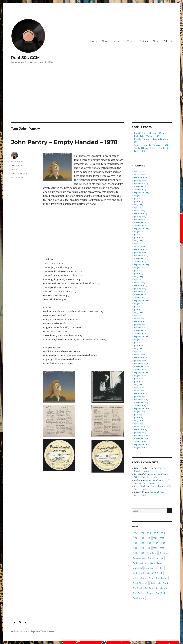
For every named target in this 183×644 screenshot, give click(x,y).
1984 (135, 543)
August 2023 (140, 268)
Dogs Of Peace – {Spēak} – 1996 (149, 133)
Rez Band (137, 588)
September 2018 (141, 445)
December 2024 (141, 220)
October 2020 (140, 370)
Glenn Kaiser (156, 563)
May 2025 (139, 205)
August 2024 (140, 232)
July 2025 (138, 199)
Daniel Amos (139, 558)
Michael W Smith (155, 573)
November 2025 (141, 187)
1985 (142, 543)
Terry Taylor (161, 593)
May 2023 (138, 277)
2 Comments (17, 177)
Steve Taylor (138, 593)
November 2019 (141, 403)
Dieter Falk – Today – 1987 (146, 136)
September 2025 (142, 193)
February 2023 (141, 286)
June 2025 (139, 202)
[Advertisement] (91, 101)
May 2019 (138, 421)
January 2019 (140, 433)
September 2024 (142, 229)
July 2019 (138, 415)
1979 (135, 538)
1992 (155, 548)
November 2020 (141, 367)
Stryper (150, 593)
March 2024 (140, 247)
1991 (149, 548)
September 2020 (142, 373)
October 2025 (140, 190)
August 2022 (140, 304)
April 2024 (139, 244)
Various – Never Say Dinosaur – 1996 (151, 145)
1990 (142, 548)
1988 (163, 543)
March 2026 (140, 175)
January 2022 (140, 325)
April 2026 (139, 172)
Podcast (144, 41)
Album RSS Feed (162, 41)
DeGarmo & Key (140, 563)
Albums (106, 41)
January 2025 (140, 217)
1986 (149, 543)
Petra (151, 578)
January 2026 (140, 181)
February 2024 (141, 250)
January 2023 (140, 289)
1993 (162, 548)
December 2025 (141, 184)
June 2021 (139, 346)
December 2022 (141, 292)
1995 (142, 553)
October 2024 (140, 226)
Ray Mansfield (18, 161)
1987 (156, 543)
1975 (142, 533)
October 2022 (140, 298)
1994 (135, 553)
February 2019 (141, 430)
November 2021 (141, 331)
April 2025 (139, 208)
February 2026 (141, 178)
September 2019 (141, 409)
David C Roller (140, 486)
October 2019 (140, 406)
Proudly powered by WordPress (40, 631)
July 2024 (138, 235)
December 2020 (141, 364)
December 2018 (141, 436)
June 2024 (139, 238)
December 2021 (141, 328)
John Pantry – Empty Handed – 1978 (64, 142)
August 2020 (140, 376)
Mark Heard (138, 573)
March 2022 (140, 319)
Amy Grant (152, 553)
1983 (162, 538)
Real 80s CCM (25, 58)
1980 (142, 538)
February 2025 (141, 214)
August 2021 (140, 340)
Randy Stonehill (140, 583)
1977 (156, 533)
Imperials (137, 568)
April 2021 (139, 352)
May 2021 (138, 349)
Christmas (164, 553)
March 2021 (139, 355)
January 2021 (140, 361)
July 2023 (138, 271)
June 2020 (139, 382)
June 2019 (139, 418)
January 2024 (140, 253)
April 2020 (139, 388)
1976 (149, 533)
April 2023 (139, 280)
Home (94, 41)
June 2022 (139, 310)
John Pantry (22, 173)
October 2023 (140, 262)
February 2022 (141, 322)
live (162, 568)
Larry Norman (151, 568)
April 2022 (139, 316)
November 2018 (141, 439)
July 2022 (138, 307)
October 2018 (140, 442)
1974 (135, 533)
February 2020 (141, 394)
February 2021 (141, 358)
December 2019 (141, 400)
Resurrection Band (159, 583)
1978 (13, 173)
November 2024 (141, 223)
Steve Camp (161, 588)
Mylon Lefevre (139, 578)
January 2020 (140, 397)
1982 (155, 538)
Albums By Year (123, 41)
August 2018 (140, 448)
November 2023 (141, 259)
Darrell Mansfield (156, 558)
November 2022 (141, 295)
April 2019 (139, 424)
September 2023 (141, 265)
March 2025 (140, 211)
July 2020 (138, 379)
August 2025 (140, 196)
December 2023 (141, 256)
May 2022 (139, 313)
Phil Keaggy (162, 578)
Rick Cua (149, 588)
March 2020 (140, 391)
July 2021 (138, 343)
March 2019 (140, 427)
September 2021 (141, 337)
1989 (135, 548)
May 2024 (139, 241)
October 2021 (140, 334)
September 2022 (142, 301)
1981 (149, 538)
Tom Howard (139, 598)
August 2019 (140, 412)
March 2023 (140, 283)
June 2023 (139, 274)
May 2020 (139, 385)
